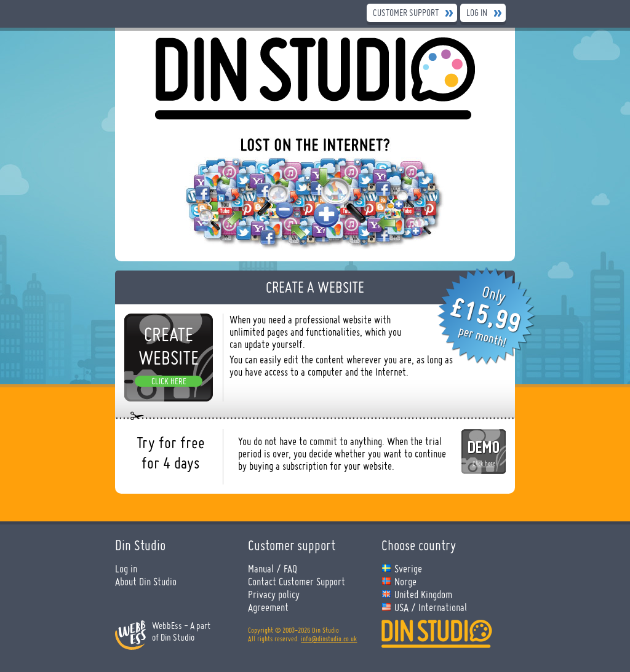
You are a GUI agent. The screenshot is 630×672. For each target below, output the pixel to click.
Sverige (408, 568)
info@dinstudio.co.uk (329, 639)
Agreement (268, 607)
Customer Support (406, 13)
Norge (405, 581)
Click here (169, 381)
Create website (169, 346)
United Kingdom (423, 594)
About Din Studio (146, 581)
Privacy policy (274, 594)
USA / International (431, 607)
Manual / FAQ (273, 568)
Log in (477, 13)
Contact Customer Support (297, 581)
